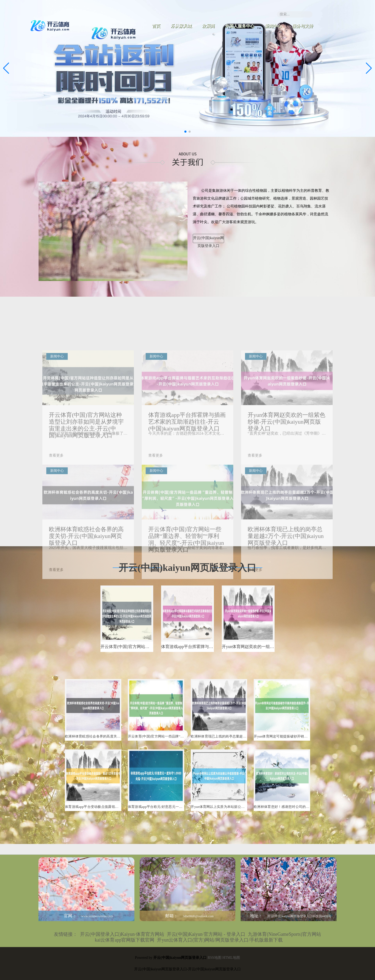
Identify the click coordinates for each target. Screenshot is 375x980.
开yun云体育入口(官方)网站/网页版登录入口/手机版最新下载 (220, 940)
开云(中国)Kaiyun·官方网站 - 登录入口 (206, 934)
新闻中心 (273, 26)
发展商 (208, 26)
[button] (369, 68)
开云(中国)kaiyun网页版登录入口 (208, 240)
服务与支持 (303, 26)
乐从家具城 (181, 26)
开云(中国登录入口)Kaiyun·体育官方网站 (122, 934)
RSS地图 (215, 958)
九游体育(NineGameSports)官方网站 (285, 934)
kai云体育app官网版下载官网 (125, 940)
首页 (156, 26)
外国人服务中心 (240, 26)
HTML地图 (231, 958)
